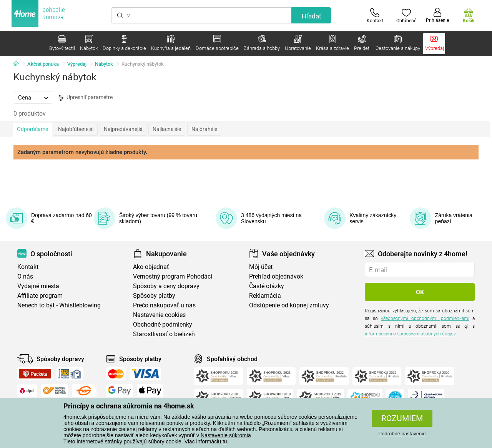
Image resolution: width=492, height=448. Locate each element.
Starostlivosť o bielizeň (164, 334)
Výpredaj (77, 64)
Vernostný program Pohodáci (173, 276)
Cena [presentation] (25, 98)
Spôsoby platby (154, 296)
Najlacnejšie (167, 129)
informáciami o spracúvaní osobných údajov (410, 334)
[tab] (33, 97)
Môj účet (261, 267)
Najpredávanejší (123, 129)
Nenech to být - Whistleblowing (59, 305)
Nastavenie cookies (159, 315)
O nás (25, 276)
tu (225, 441)
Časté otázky (267, 286)
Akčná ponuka (43, 64)
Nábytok (104, 64)
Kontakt (28, 267)
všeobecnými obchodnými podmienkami (425, 319)
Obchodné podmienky (163, 324)
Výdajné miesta (38, 286)
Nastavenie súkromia (226, 435)
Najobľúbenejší (76, 129)
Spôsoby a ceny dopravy (166, 286)
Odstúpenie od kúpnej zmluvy (289, 305)
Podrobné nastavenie (402, 434)
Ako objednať (151, 267)
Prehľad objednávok (276, 276)
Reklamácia (265, 296)
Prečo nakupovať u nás (164, 305)
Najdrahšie (204, 129)
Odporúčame (32, 129)
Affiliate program (40, 296)
